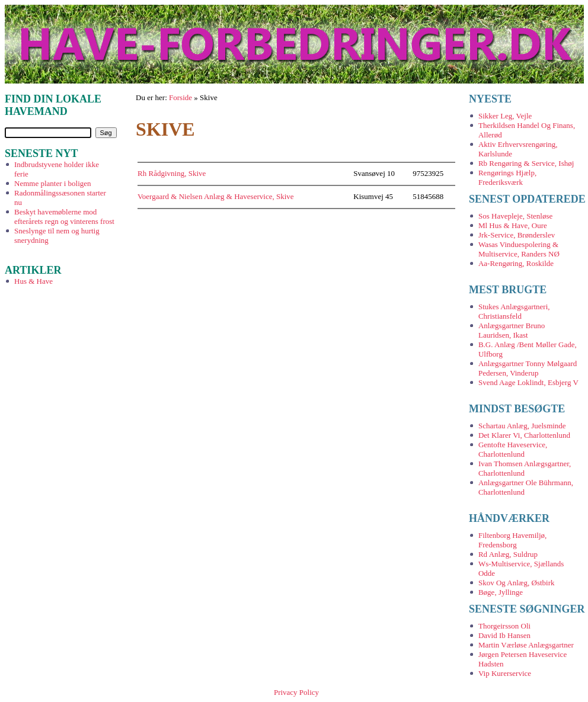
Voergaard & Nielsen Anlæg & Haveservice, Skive (215, 196)
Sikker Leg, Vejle (505, 116)
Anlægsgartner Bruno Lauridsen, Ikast (512, 330)
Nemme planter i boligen (53, 183)
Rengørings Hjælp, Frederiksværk (507, 177)
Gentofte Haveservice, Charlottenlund (513, 449)
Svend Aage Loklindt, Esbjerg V (528, 382)
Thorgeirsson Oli (504, 626)
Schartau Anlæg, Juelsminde (522, 426)
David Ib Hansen (504, 635)
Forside (180, 97)
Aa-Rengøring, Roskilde (516, 263)
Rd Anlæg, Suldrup (508, 554)
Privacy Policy (296, 692)
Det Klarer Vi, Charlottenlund (524, 435)
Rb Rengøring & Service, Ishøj (526, 163)
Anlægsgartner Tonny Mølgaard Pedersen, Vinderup (528, 368)
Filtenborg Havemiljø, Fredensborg (512, 540)
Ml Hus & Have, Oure (513, 225)
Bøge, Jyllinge (501, 592)
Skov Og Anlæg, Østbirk (517, 583)
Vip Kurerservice (505, 673)
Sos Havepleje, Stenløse (515, 216)
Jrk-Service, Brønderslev (517, 235)
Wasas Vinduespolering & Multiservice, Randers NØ (519, 249)
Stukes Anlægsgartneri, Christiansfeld (514, 311)
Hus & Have (33, 281)
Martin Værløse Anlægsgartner (526, 645)
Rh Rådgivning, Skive (172, 173)
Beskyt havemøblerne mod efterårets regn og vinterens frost (64, 217)
